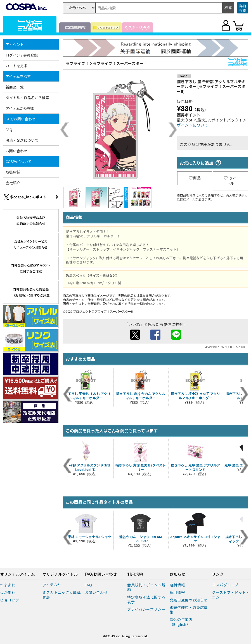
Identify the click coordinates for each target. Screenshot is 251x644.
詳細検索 (243, 8)
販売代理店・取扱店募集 (189, 610)
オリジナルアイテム (17, 574)
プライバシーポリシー (146, 609)
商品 (195, 178)
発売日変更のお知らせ (189, 600)
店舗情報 (177, 585)
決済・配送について (22, 140)
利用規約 (135, 574)
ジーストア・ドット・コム (231, 595)
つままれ (8, 585)
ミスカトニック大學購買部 (62, 595)
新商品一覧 (15, 87)
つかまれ (8, 592)
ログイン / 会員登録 (22, 55)
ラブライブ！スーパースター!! (119, 63)
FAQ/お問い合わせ (21, 119)
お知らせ (177, 574)
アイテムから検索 (20, 108)
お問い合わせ (16, 151)
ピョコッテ (10, 600)
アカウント (15, 44)
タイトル (230, 181)
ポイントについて (193, 125)
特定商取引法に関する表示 (146, 599)
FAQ (9, 129)
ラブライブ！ (77, 63)
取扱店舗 (13, 172)
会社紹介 (13, 183)
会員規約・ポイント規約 (146, 587)
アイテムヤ (52, 585)
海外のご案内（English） (181, 622)
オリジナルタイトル (60, 574)
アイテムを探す (18, 76)
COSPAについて (19, 161)
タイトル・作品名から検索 (27, 98)
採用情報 (177, 592)
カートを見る (16, 66)
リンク (218, 574)
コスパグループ (225, 585)
